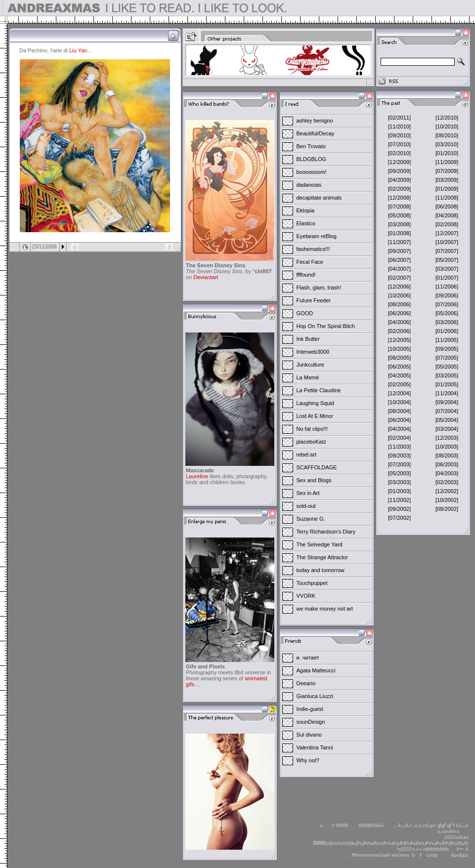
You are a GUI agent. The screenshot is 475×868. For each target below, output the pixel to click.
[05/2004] (447, 420)
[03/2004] (447, 429)
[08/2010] (447, 135)
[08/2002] (447, 509)
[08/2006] (399, 304)
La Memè (308, 377)
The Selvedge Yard (320, 544)
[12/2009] (399, 162)
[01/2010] (447, 153)
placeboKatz (312, 442)
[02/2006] (399, 331)
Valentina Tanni (315, 747)
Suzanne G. (311, 519)
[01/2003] (399, 491)
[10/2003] (447, 447)
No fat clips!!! (312, 429)
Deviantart (206, 277)
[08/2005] (399, 358)
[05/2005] (447, 367)
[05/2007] (447, 260)
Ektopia (306, 210)
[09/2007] (399, 251)
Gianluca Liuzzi (315, 696)
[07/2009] (447, 171)
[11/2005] (447, 340)
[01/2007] (447, 278)
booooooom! (312, 172)
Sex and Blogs (314, 480)
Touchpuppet (312, 583)
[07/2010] (399, 144)
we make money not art (325, 609)
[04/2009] (399, 180)
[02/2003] (447, 482)
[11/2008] (447, 198)
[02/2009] (399, 189)
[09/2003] (399, 455)
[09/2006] (447, 295)
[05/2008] (399, 215)
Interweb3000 (313, 352)
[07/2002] (399, 518)
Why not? (308, 760)
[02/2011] (399, 118)
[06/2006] (399, 313)
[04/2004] (399, 429)
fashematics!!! (313, 249)
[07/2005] (447, 358)
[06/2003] (447, 464)
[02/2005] (399, 384)
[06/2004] (399, 420)
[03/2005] (447, 375)
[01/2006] (447, 331)
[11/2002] (399, 500)
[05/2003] (399, 473)
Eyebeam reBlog (317, 236)
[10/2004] (399, 402)
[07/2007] (447, 251)
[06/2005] (399, 367)
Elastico (306, 223)
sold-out (306, 506)
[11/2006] (447, 287)
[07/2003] (399, 464)
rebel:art (306, 455)
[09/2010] (399, 135)
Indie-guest (310, 709)
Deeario (306, 683)
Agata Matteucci (316, 670)
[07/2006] (447, 304)
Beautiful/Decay (316, 133)
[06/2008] (447, 207)
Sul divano (309, 735)
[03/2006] (447, 322)
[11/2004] (447, 393)
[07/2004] (447, 411)
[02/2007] (399, 278)
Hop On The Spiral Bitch (326, 326)
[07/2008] (399, 207)
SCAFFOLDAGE (317, 467)
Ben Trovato (311, 146)
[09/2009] (399, 171)
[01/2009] (447, 189)
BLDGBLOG (312, 159)
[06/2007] (399, 260)
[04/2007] (399, 269)
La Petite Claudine (319, 390)
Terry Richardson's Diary (326, 532)
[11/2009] (447, 162)
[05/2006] (447, 313)
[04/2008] (447, 215)
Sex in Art (308, 493)
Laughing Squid (315, 403)
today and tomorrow (321, 570)
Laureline (197, 476)
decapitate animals (319, 198)
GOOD (305, 313)
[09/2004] (447, 402)
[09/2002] (399, 509)
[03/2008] (399, 224)
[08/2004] (399, 411)
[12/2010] (447, 118)
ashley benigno (315, 121)
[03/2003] (399, 482)
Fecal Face (310, 262)
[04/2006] (399, 322)
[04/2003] (447, 473)
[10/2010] (447, 126)
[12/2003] (447, 438)
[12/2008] (399, 198)
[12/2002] (447, 491)
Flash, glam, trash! (319, 288)
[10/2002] (447, 500)
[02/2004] (399, 438)
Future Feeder (314, 300)
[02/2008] (447, 224)
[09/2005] (447, 349)
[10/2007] (447, 242)
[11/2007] (399, 242)
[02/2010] (399, 153)
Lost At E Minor (315, 416)
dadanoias (309, 185)
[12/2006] (399, 287)
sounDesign (311, 722)
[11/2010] (399, 126)
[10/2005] (399, 349)
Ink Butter (308, 339)
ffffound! (306, 275)
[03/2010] (447, 144)
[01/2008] (399, 233)
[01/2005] (447, 384)
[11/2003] (399, 447)
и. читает (308, 658)
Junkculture (310, 365)
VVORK (306, 596)
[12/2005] (399, 340)
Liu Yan (78, 50)
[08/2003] (447, 455)
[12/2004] (399, 393)
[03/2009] (447, 180)
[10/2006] (399, 295)
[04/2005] (399, 375)
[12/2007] (447, 233)
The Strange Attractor (323, 557)
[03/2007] (447, 269)
